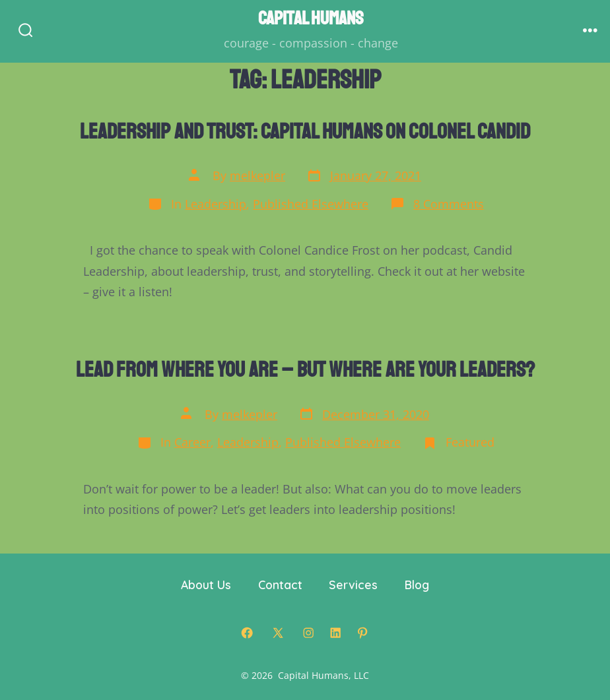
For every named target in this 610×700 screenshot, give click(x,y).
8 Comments (449, 204)
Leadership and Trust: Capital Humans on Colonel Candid (305, 132)
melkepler (257, 175)
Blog (417, 585)
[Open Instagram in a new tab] (308, 633)
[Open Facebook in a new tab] (247, 633)
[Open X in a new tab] (278, 633)
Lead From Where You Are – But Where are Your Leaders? (305, 370)
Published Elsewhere (311, 204)
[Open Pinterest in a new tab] (362, 633)
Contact (280, 585)
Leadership (216, 204)
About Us (206, 585)
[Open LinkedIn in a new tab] (335, 633)
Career (192, 442)
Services (353, 585)
